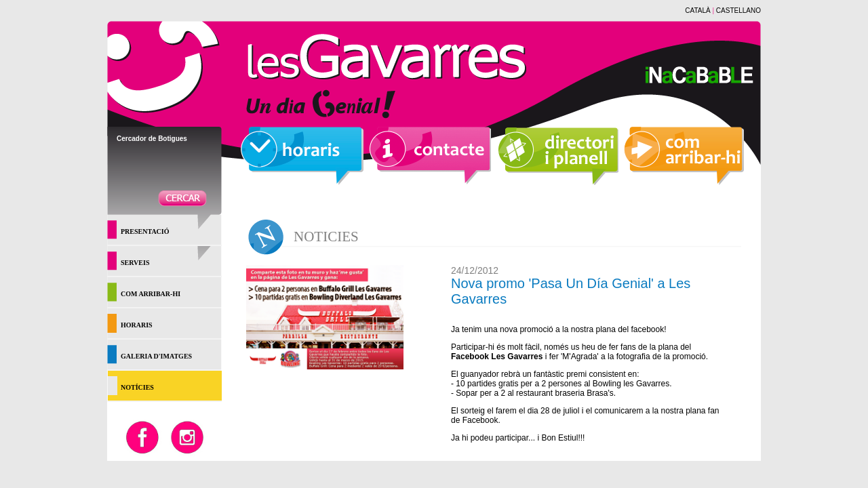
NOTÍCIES (137, 387)
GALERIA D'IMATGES (156, 356)
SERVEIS (135, 263)
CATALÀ (697, 11)
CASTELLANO (738, 11)
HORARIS (137, 325)
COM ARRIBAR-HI (151, 294)
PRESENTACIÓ (145, 231)
